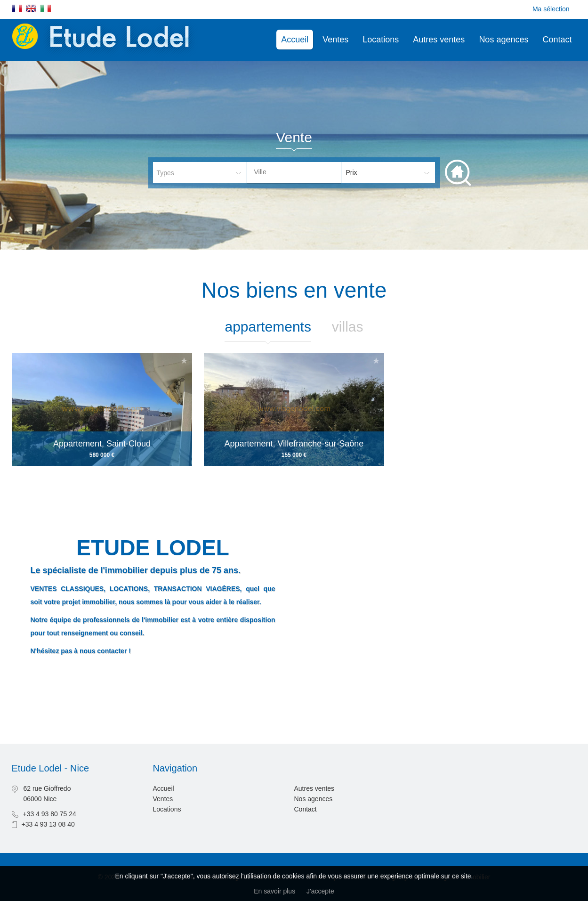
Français (17, 8)
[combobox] (294, 173)
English (31, 8)
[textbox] (301, 172)
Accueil (295, 40)
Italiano (46, 8)
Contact (557, 40)
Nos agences (503, 40)
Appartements (268, 327)
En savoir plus (274, 891)
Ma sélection (551, 9)
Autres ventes (439, 40)
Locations (381, 40)
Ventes (335, 40)
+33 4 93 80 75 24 (50, 814)
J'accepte (320, 891)
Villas (348, 327)
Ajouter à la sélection (184, 361)
